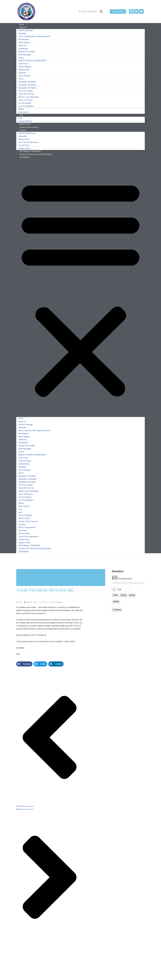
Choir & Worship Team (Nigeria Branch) (34, 37)
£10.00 (124, 598)
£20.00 (132, 598)
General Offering (25, 518)
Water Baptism (24, 43)
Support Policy (24, 545)
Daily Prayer (23, 64)
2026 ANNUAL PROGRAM (29, 548)
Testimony (23, 46)
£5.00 (115, 598)
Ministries (22, 34)
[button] (101, 12)
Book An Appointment (27, 134)
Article (21, 79)
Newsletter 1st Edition (27, 83)
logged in (35, 965)
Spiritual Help (24, 70)
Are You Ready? (25, 104)
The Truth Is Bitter (26, 92)
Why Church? (24, 508)
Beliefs (21, 110)
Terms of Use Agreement (28, 144)
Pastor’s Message (26, 31)
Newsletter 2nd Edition (28, 86)
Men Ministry (24, 40)
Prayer (21, 58)
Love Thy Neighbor (26, 107)
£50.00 (116, 604)
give (20, 119)
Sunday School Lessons (28, 524)
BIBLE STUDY (24, 521)
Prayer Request (25, 67)
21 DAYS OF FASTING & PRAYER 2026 (36, 156)
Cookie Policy (24, 147)
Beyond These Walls (27, 52)
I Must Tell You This (26, 95)
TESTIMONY (25, 159)
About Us (23, 28)
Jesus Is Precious (26, 101)
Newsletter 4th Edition (27, 89)
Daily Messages (25, 55)
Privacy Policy (24, 141)
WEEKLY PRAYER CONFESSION (32, 61)
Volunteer (22, 73)
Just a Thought (24, 76)
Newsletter (23, 138)
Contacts (23, 131)
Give (21, 116)
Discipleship (23, 49)
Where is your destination (29, 98)
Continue (117, 612)
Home (21, 420)
